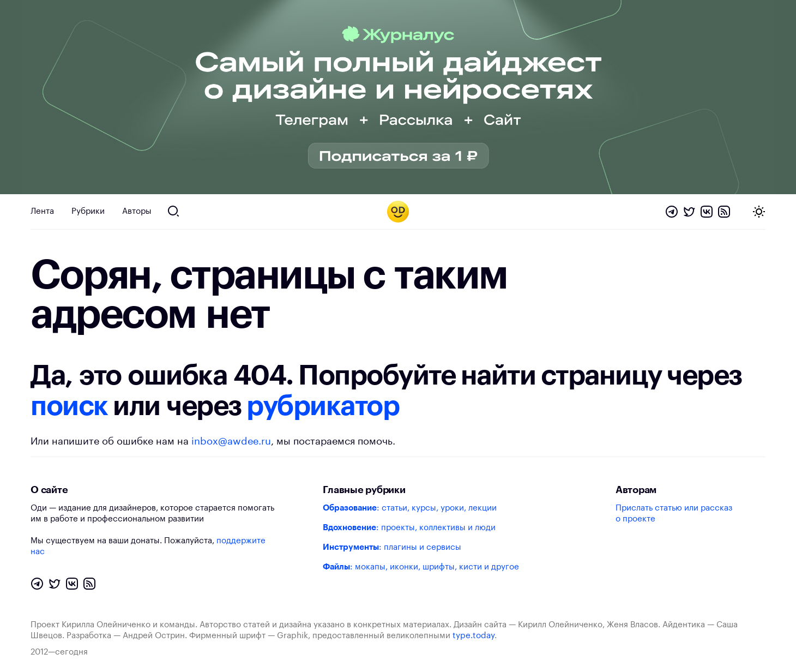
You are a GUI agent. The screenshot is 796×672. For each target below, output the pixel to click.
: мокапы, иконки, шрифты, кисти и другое (421, 567)
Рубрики (88, 211)
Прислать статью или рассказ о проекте (674, 514)
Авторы (137, 211)
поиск (69, 406)
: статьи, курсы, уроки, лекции (410, 508)
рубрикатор (323, 406)
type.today (474, 636)
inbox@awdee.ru (231, 441)
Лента (42, 211)
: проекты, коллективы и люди (409, 528)
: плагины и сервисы (392, 547)
